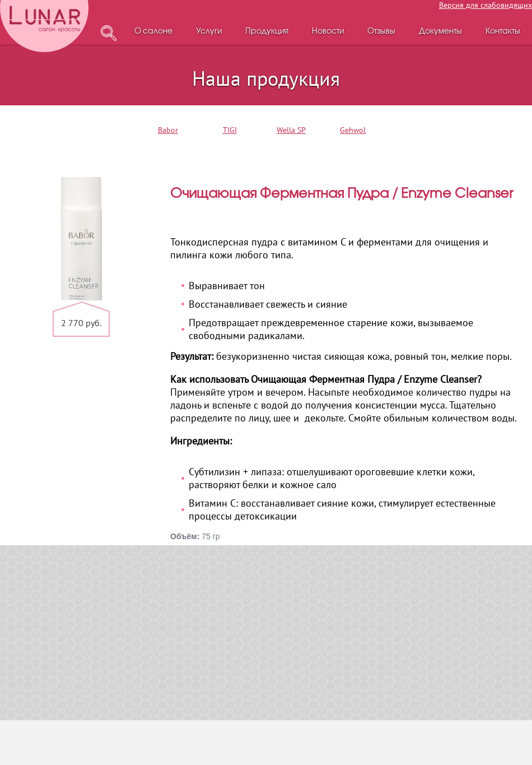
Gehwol (353, 130)
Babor (168, 130)
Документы (440, 32)
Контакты (503, 32)
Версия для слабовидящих (486, 5)
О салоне (153, 32)
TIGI (230, 130)
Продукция (267, 32)
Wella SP (291, 130)
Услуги (209, 32)
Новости (328, 32)
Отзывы (381, 32)
